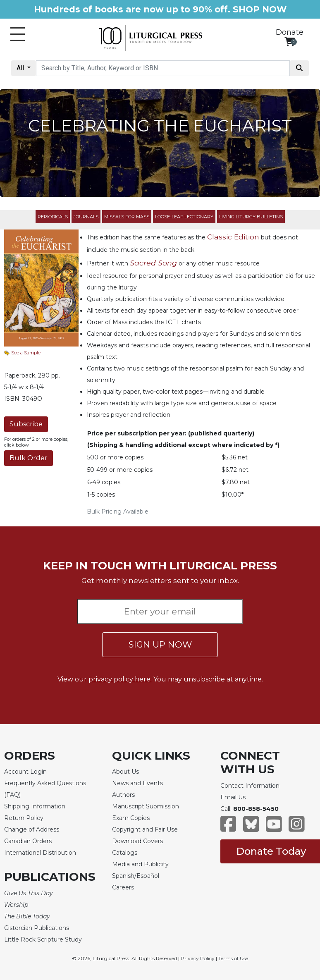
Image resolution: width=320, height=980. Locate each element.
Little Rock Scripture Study (43, 939)
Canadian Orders (28, 841)
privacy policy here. (120, 679)
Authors (123, 795)
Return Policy (24, 818)
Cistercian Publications (37, 928)
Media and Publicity (140, 864)
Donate (290, 32)
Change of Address (32, 829)
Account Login (25, 772)
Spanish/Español (136, 876)
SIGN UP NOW (160, 644)
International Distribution (40, 853)
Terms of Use (233, 958)
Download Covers (137, 841)
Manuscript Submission (146, 806)
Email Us (233, 797)
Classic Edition (233, 237)
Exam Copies (131, 818)
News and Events (137, 783)
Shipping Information (35, 806)
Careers (123, 887)
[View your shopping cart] (290, 42)
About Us (125, 772)
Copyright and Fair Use (145, 829)
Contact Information (250, 786)
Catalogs (125, 853)
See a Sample (26, 353)
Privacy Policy (198, 958)
